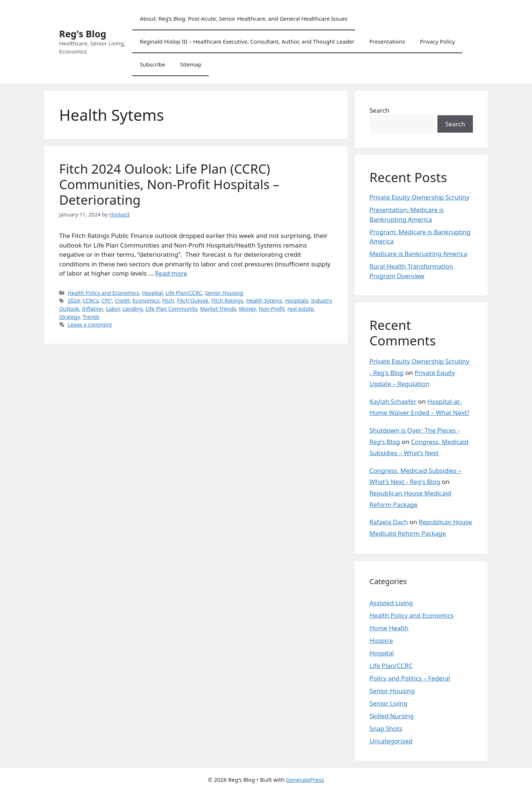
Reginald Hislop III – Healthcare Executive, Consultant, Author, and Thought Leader (247, 41)
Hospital (152, 293)
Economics (146, 301)
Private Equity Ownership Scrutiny (419, 197)
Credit (122, 301)
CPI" (107, 301)
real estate (301, 309)
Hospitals (296, 301)
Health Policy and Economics (103, 293)
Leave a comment (90, 325)
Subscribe (152, 64)
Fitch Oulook (193, 301)
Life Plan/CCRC (184, 293)
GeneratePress (305, 780)
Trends (91, 317)
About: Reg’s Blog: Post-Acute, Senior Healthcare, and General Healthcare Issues (243, 18)
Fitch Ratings (227, 301)
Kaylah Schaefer (393, 401)
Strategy (69, 317)
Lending (132, 309)
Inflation (93, 309)
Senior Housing (224, 293)
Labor (113, 309)
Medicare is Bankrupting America (418, 254)
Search (379, 110)
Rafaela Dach (389, 522)
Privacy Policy (437, 41)
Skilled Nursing (392, 716)
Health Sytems (264, 301)
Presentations (387, 41)
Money (247, 309)
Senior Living (388, 703)
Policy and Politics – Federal (410, 678)
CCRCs (91, 301)
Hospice (381, 640)
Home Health (389, 628)
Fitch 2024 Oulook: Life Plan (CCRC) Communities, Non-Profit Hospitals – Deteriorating (169, 184)
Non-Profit (272, 309)
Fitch (168, 301)
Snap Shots (386, 728)
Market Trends (218, 309)
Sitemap (191, 64)
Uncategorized (391, 741)
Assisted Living (391, 603)
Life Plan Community (171, 309)
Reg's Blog (83, 34)
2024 (74, 301)
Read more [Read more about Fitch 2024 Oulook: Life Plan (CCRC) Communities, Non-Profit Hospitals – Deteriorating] (171, 273)
